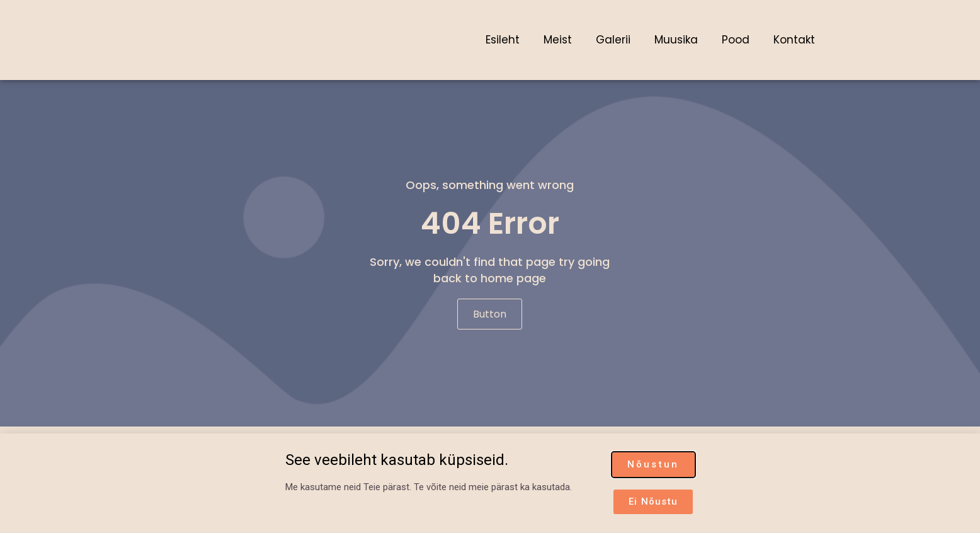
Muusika (676, 40)
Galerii (613, 40)
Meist (558, 40)
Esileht (503, 40)
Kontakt (794, 40)
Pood (736, 40)
